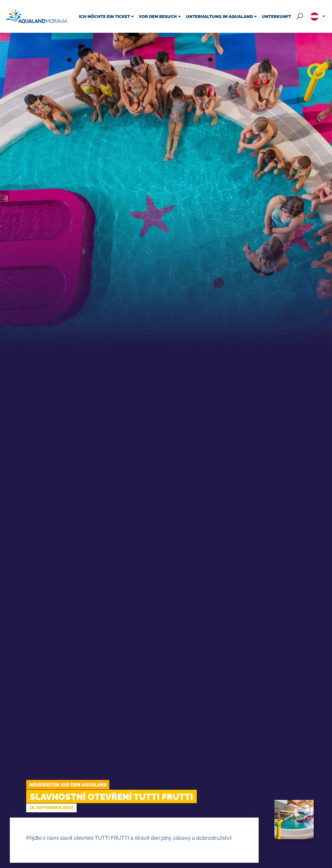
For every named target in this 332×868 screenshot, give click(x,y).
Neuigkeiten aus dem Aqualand (68, 785)
